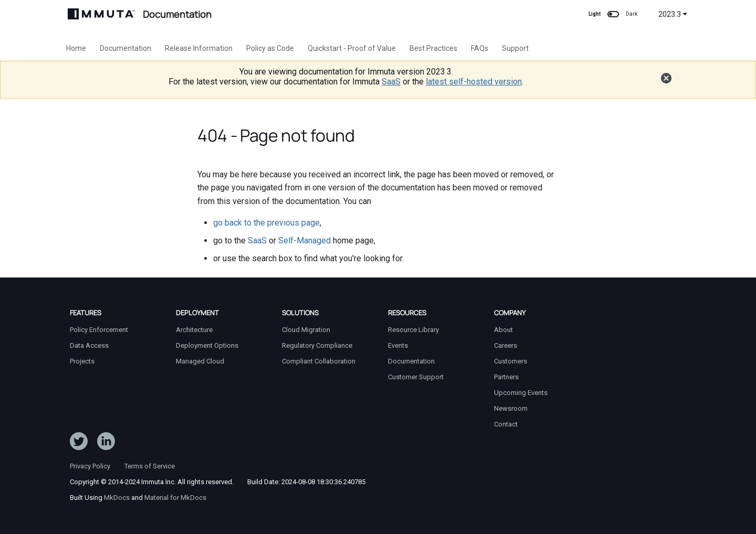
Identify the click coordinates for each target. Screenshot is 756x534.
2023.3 (673, 14)
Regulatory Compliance (317, 345)
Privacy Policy (90, 466)
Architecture (194, 330)
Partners (506, 377)
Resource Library (413, 330)
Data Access (89, 345)
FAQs (480, 48)
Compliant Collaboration (319, 361)
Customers (511, 361)
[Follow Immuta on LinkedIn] (106, 443)
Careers (506, 345)
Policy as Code (270, 48)
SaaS (391, 82)
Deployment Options (207, 345)
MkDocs (117, 498)
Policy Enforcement (99, 330)
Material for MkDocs (175, 498)
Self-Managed (304, 241)
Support (515, 48)
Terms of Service (150, 466)
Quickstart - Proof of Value (352, 48)
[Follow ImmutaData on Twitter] (79, 443)
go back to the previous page (266, 223)
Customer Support (416, 377)
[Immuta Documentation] (101, 14)
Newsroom (511, 408)
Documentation (125, 48)
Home (76, 48)
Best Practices (433, 48)
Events (398, 345)
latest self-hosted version (474, 82)
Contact (506, 424)
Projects (82, 361)
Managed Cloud (200, 361)
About (503, 330)
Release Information (199, 48)
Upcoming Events (521, 393)
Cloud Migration (306, 330)
